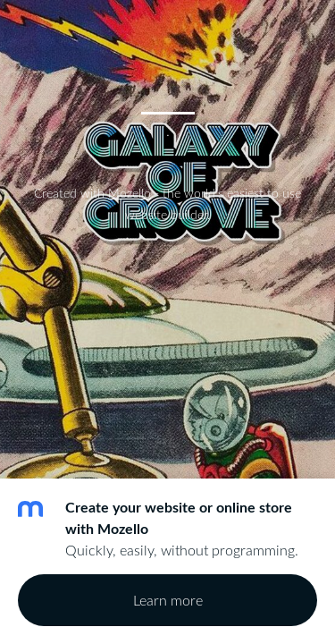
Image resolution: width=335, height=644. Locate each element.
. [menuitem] (167, 130)
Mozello (130, 193)
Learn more (168, 600)
